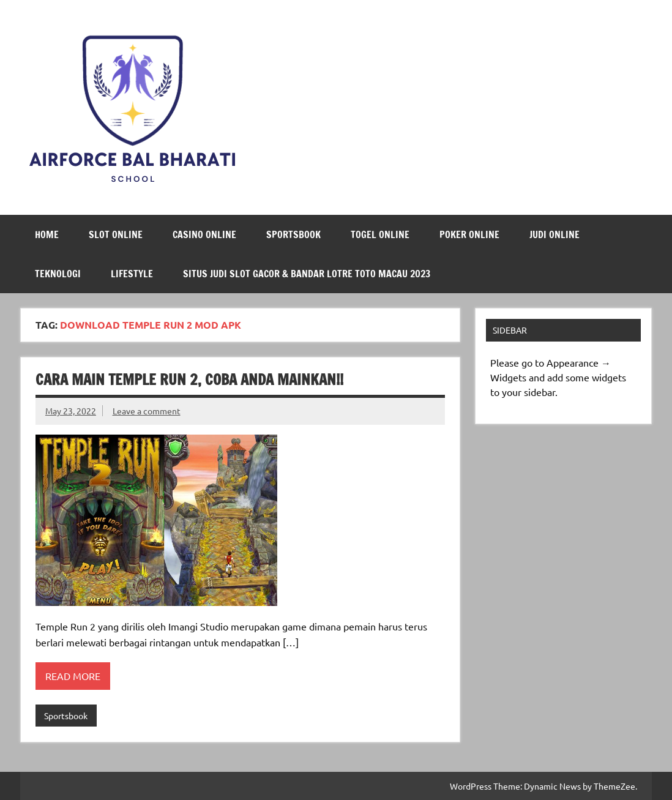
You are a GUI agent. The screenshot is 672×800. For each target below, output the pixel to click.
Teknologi (58, 274)
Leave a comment (147, 411)
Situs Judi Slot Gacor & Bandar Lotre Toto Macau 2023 (307, 274)
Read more (73, 676)
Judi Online (554, 234)
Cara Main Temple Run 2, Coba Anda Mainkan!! (189, 379)
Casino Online (204, 234)
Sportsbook (293, 234)
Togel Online (380, 234)
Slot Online (116, 234)
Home (47, 234)
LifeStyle (132, 274)
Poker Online (469, 234)
